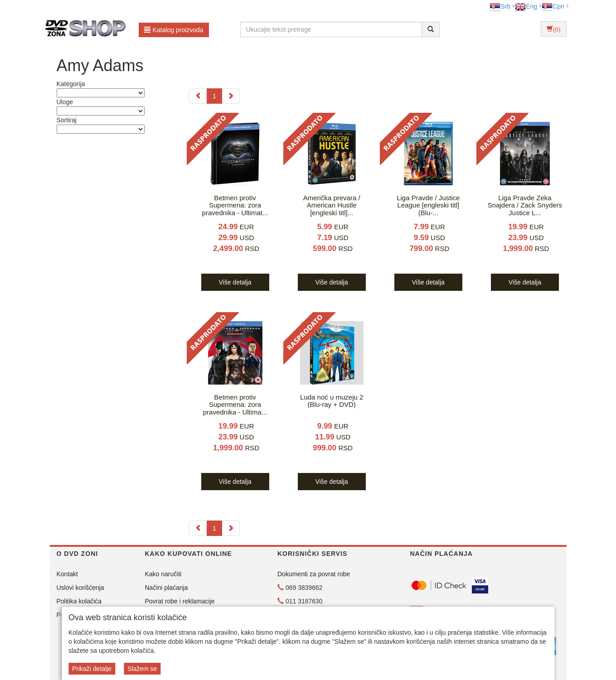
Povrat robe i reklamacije (180, 601)
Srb (500, 6)
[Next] (231, 96)
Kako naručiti (163, 574)
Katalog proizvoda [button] (174, 30)
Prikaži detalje (92, 669)
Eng (526, 6)
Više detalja (235, 282)
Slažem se (142, 669)
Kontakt (67, 574)
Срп (553, 6)
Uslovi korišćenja (80, 588)
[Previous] (198, 96)
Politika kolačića (79, 601)
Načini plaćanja (167, 588)
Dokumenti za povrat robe (314, 574)
